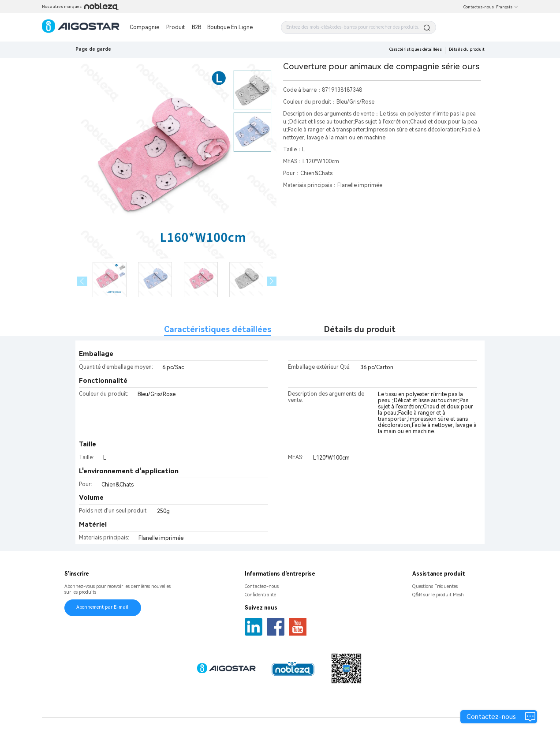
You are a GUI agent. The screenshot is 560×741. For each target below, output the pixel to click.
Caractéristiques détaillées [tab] (218, 329)
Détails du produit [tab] (360, 329)
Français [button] (507, 7)
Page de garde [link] (93, 49)
